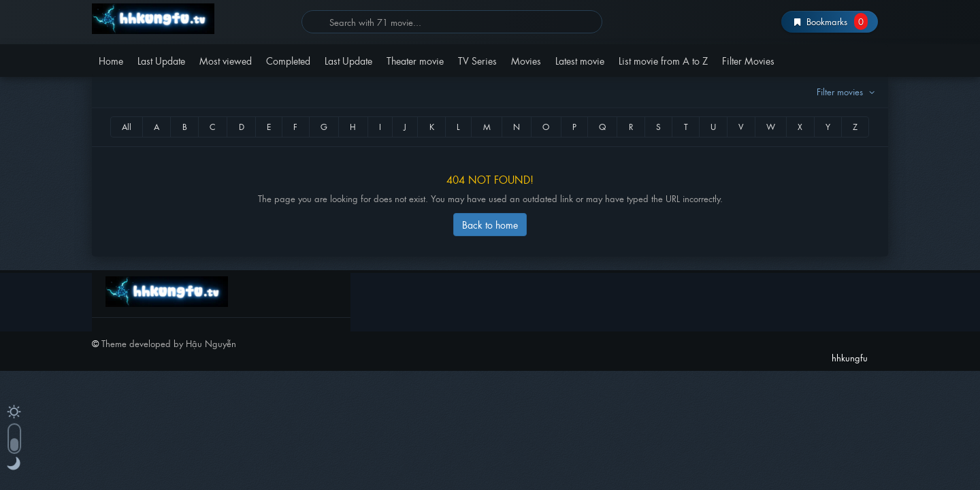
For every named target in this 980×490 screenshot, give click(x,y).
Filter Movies (748, 60)
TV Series (477, 60)
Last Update (161, 60)
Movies (526, 60)
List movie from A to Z (663, 60)
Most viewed (226, 60)
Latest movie (580, 60)
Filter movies (847, 92)
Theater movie (415, 60)
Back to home (490, 224)
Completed (288, 60)
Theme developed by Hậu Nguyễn (169, 343)
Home (111, 60)
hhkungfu (192, 19)
